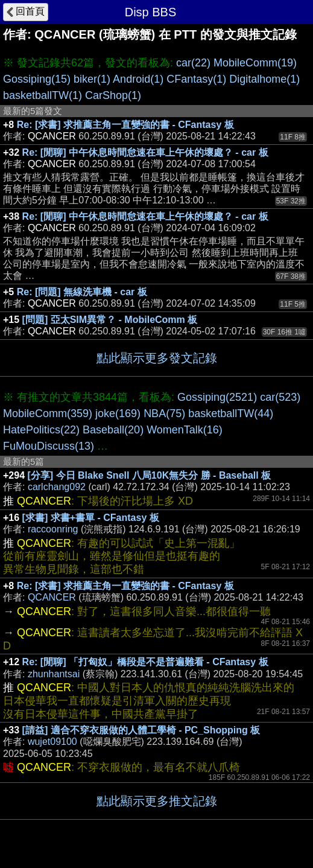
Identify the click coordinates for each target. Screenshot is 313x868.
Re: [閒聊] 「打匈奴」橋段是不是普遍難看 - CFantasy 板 (145, 662)
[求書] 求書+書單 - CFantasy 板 (91, 518)
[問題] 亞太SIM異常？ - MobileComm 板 (110, 320)
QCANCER (52, 597)
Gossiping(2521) (217, 397)
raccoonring (53, 529)
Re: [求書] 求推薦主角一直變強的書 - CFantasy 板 (125, 125)
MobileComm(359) (48, 413)
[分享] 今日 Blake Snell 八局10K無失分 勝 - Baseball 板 (150, 475)
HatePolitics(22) (41, 430)
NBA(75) (164, 413)
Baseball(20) (113, 430)
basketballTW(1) (43, 95)
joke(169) (118, 413)
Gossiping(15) (37, 79)
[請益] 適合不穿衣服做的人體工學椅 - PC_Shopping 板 (141, 730)
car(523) (280, 397)
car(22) (193, 63)
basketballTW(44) (231, 413)
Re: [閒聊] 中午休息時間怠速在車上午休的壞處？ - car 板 (145, 152)
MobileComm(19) (255, 63)
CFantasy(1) (196, 79)
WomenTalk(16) (185, 430)
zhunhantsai (54, 674)
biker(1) (92, 79)
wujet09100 (52, 742)
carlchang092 (57, 487)
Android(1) (138, 79)
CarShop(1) (113, 95)
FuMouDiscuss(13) (49, 446)
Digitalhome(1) (264, 79)
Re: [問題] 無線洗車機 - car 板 (82, 292)
